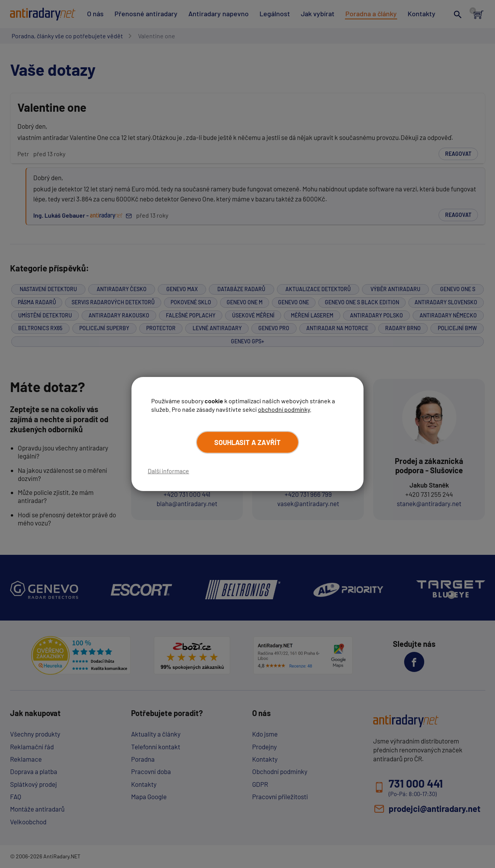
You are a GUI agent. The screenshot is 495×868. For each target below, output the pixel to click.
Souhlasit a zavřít (247, 442)
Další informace (168, 471)
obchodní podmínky (284, 409)
